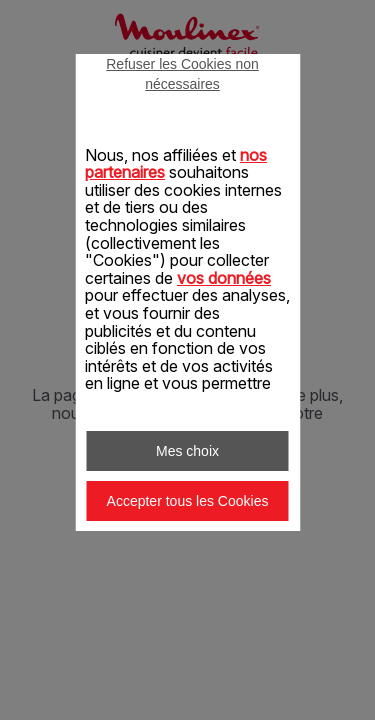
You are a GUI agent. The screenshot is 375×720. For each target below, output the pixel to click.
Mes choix (187, 451)
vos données (224, 278)
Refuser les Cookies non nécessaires (182, 74)
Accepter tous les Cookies (188, 501)
